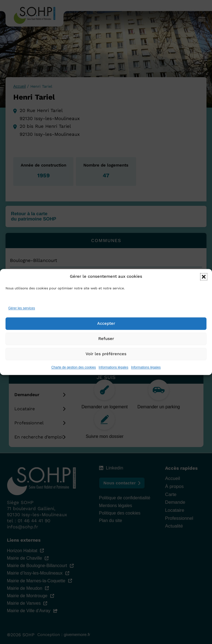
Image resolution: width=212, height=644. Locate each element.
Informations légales (113, 368)
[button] (204, 277)
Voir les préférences (106, 354)
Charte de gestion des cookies (74, 368)
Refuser (106, 339)
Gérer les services (22, 309)
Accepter (106, 324)
